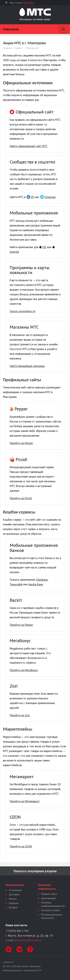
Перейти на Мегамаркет (25, 801)
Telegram (50, 197)
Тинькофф (16, 584)
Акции (18, 48)
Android (14, 252)
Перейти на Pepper (21, 443)
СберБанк (42, 580)
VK (32, 197)
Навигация (11, 29)
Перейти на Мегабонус (24, 670)
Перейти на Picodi (21, 498)
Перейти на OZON (21, 846)
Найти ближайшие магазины (27, 366)
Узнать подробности (22, 311)
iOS (44, 247)
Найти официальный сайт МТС (29, 146)
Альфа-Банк (36, 584)
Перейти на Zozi (20, 715)
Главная (7, 48)
